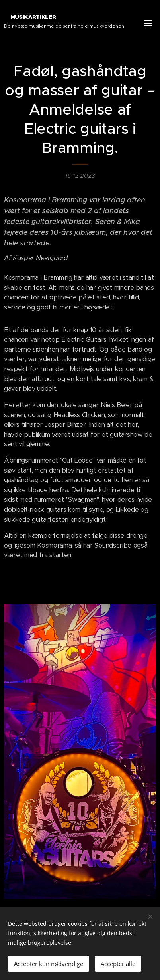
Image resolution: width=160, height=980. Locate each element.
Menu (148, 23)
